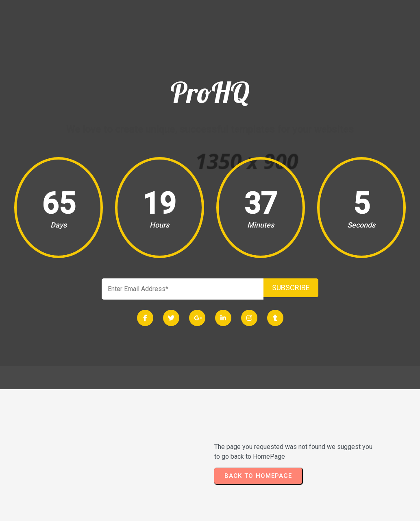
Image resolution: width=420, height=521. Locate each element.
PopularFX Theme (236, 511)
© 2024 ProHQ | (181, 511)
